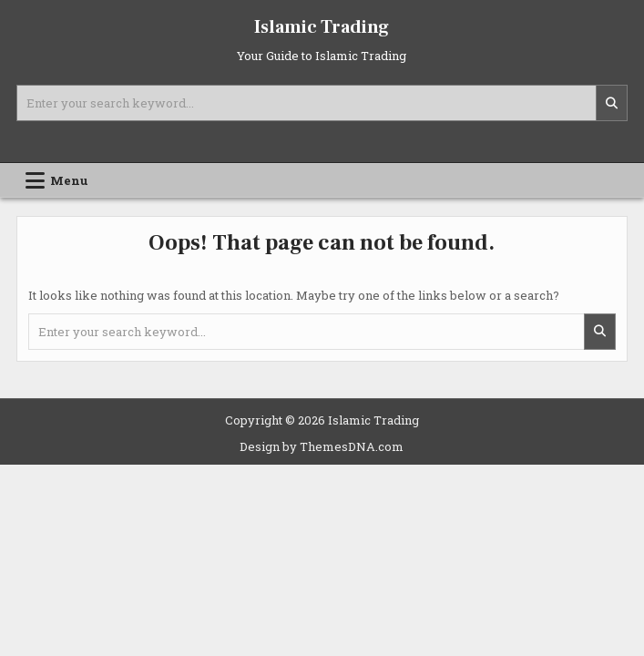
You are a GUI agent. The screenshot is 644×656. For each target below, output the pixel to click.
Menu (69, 180)
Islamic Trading (322, 27)
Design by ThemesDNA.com (322, 446)
